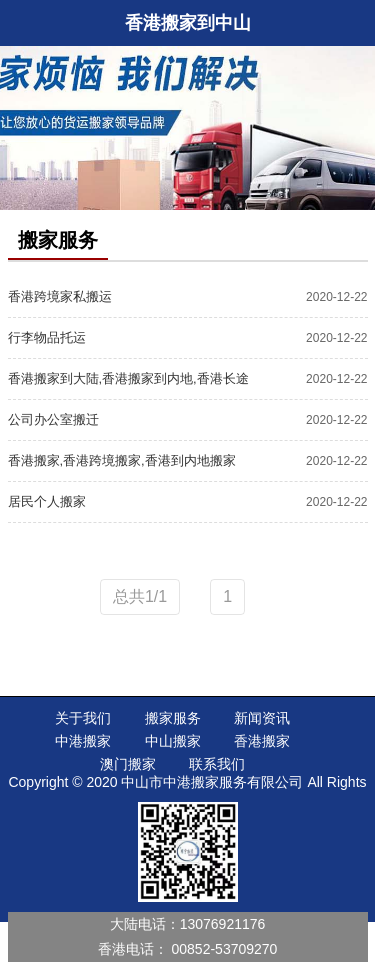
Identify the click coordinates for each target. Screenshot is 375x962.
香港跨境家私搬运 (60, 296)
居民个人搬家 (47, 501)
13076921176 (223, 924)
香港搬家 (262, 741)
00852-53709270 (225, 949)
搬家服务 (173, 718)
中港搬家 (83, 741)
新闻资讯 (262, 718)
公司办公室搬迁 (53, 419)
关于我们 (83, 718)
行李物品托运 (47, 337)
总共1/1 (140, 596)
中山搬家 (173, 741)
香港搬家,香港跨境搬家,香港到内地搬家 (122, 460)
